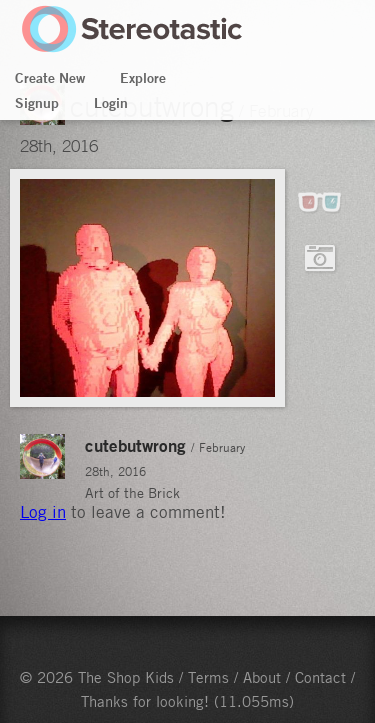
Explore (143, 78)
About (262, 677)
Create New (50, 78)
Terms (208, 677)
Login (111, 103)
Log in (43, 512)
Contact (320, 677)
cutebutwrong (135, 445)
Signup (37, 103)
